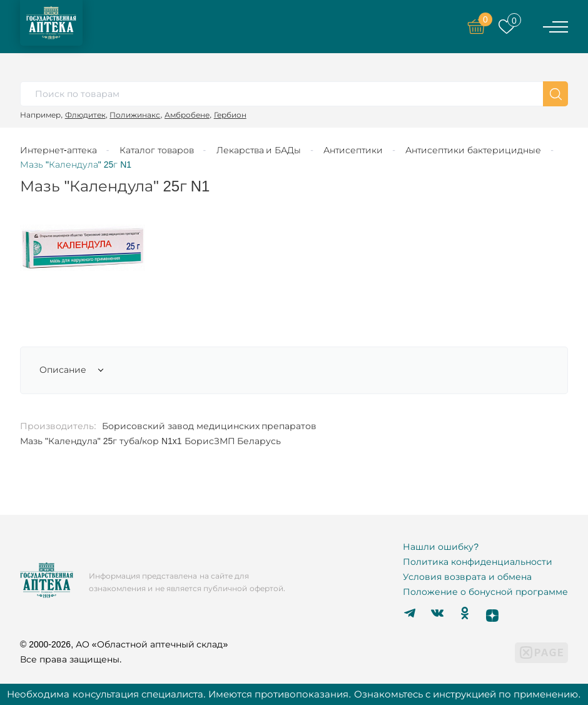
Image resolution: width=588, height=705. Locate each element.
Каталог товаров (157, 150)
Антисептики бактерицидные (473, 150)
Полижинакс (135, 115)
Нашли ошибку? (441, 547)
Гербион (230, 115)
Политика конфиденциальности (478, 562)
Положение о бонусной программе (485, 592)
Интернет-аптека (58, 150)
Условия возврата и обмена (467, 577)
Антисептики (353, 150)
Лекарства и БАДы (259, 150)
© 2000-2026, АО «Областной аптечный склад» (124, 644)
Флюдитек (85, 115)
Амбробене (187, 115)
